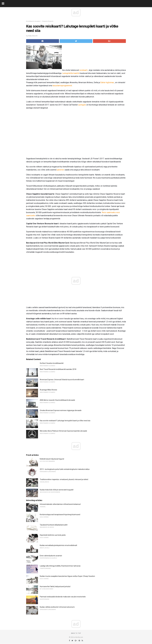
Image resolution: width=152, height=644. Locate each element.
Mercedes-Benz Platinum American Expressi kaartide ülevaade (63, 431)
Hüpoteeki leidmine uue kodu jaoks (53, 535)
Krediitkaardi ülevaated (33, 21)
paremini (60, 170)
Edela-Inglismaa (107, 82)
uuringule (82, 105)
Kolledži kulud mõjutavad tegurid (52, 459)
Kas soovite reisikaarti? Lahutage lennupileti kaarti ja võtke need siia (65, 421)
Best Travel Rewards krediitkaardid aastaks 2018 (58, 369)
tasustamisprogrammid (62, 86)
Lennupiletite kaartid (71, 73)
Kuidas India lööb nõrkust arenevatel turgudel (57, 490)
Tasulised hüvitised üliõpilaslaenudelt (54, 525)
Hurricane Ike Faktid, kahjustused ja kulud (55, 586)
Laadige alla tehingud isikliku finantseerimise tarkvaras (60, 566)
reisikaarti (83, 70)
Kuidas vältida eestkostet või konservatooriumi (57, 607)
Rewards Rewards (48, 21)
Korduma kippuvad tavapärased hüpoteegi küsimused (60, 515)
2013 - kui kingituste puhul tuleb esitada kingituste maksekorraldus (65, 469)
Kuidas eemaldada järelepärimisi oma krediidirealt (58, 545)
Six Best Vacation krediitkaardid (52, 363)
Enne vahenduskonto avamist (51, 556)
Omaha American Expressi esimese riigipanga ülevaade (61, 410)
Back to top (76, 633)
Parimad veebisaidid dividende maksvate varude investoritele (63, 597)
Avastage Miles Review (48, 390)
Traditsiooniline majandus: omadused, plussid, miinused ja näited (64, 479)
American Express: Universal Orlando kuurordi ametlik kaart (62, 380)
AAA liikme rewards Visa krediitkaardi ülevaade (57, 400)
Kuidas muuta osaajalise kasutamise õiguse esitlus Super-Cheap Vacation (67, 576)
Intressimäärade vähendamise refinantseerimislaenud (60, 504)
